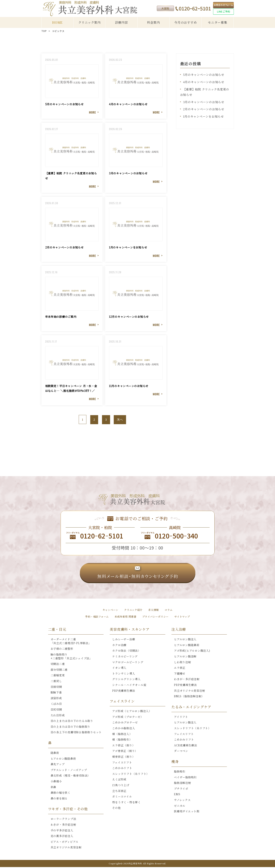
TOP (44, 31)
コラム (170, 611)
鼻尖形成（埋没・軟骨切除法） (71, 776)
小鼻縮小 (56, 782)
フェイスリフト (122, 763)
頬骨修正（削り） (124, 758)
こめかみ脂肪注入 (124, 729)
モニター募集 (218, 22)
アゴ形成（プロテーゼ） (128, 718)
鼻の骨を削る (59, 799)
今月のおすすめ (185, 22)
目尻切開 (56, 710)
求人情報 (154, 611)
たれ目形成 (58, 716)
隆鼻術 (55, 754)
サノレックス (182, 801)
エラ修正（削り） (124, 746)
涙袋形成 (56, 699)
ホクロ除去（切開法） (126, 652)
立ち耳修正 (119, 792)
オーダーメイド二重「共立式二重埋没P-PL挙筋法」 (71, 642)
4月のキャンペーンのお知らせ (204, 82)
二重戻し (56, 682)
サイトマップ (185, 617)
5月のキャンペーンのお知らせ (204, 75)
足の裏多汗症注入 (62, 837)
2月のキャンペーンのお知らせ (204, 108)
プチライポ (181, 789)
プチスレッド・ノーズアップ (69, 771)
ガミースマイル (122, 797)
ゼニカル (180, 807)
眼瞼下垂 (56, 693)
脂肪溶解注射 (183, 784)
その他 (116, 809)
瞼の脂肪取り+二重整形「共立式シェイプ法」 (71, 657)
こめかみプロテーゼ (125, 723)
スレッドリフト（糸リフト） (131, 775)
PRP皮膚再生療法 (124, 692)
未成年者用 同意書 (125, 617)
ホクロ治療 (119, 646)
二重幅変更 (58, 676)
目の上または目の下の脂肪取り (71, 728)
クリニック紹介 (133, 611)
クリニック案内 (89, 22)
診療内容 (122, 22)
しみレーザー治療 (124, 640)
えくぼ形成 (119, 780)
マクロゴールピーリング (128, 663)
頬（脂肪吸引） (122, 740)
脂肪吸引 (180, 772)
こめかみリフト (122, 769)
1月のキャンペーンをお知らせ (204, 115)
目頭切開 (56, 688)
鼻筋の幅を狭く (61, 794)
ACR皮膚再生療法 (186, 746)
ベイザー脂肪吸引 (185, 778)
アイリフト (181, 718)
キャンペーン (109, 611)
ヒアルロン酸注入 (185, 640)
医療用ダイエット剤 (187, 812)
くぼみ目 (56, 705)
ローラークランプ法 (63, 820)
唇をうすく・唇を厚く (126, 803)
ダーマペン (181, 752)
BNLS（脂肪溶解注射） (189, 697)
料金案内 (153, 22)
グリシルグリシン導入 (126, 680)
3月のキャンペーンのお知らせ (204, 101)
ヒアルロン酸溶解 (185, 657)
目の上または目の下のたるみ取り (72, 722)
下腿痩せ (180, 674)
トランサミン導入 (124, 674)
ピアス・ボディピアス (65, 843)
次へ (120, 421)
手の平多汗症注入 (62, 831)
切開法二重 (58, 665)
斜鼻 (53, 788)
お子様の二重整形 (62, 650)
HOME (57, 22)
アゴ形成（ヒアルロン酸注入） (132, 712)
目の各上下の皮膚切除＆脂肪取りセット (76, 733)
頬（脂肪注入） (122, 735)
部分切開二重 (59, 671)
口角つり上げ (121, 786)
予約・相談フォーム (94, 617)
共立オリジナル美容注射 (66, 848)
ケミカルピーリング (125, 657)
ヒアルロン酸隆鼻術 (63, 759)
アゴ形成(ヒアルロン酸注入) (192, 652)
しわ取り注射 (183, 663)
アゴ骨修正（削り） (125, 752)
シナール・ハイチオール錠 (129, 686)
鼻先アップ (58, 765)
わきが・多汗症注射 (63, 825)
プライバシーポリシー (157, 617)
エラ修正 (180, 669)
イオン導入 (119, 669)
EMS (177, 795)
